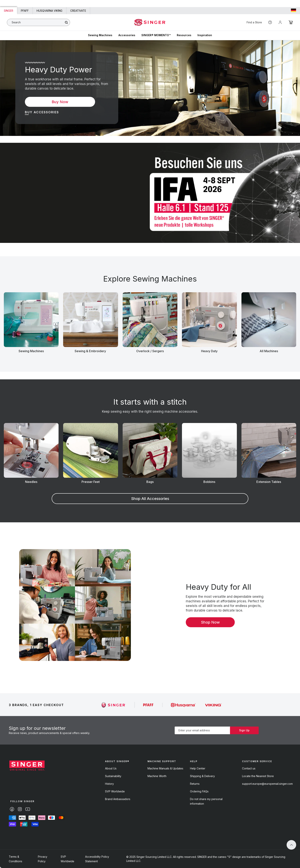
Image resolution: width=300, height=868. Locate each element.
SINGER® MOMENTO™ (156, 35)
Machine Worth (157, 776)
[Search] (66, 22)
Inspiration (205, 35)
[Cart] (291, 22)
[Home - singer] (150, 22)
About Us (111, 768)
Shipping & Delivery (202, 776)
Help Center (198, 768)
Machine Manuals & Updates (165, 768)
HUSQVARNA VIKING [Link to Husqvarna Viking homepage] (49, 11)
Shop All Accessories (150, 499)
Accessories (127, 35)
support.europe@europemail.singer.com (267, 784)
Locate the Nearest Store (258, 776)
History (109, 784)
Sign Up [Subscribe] (244, 730)
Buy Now (49, 102)
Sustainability (113, 776)
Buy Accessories (42, 112)
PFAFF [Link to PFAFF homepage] (25, 11)
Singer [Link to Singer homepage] (9, 11)
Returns (195, 784)
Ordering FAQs (199, 791)
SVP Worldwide (115, 791)
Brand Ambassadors (118, 799)
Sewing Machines (100, 35)
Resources (184, 35)
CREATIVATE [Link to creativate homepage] (78, 11)
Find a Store (254, 22)
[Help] (270, 22)
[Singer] (114, 705)
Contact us (249, 768)
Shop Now (210, 622)
